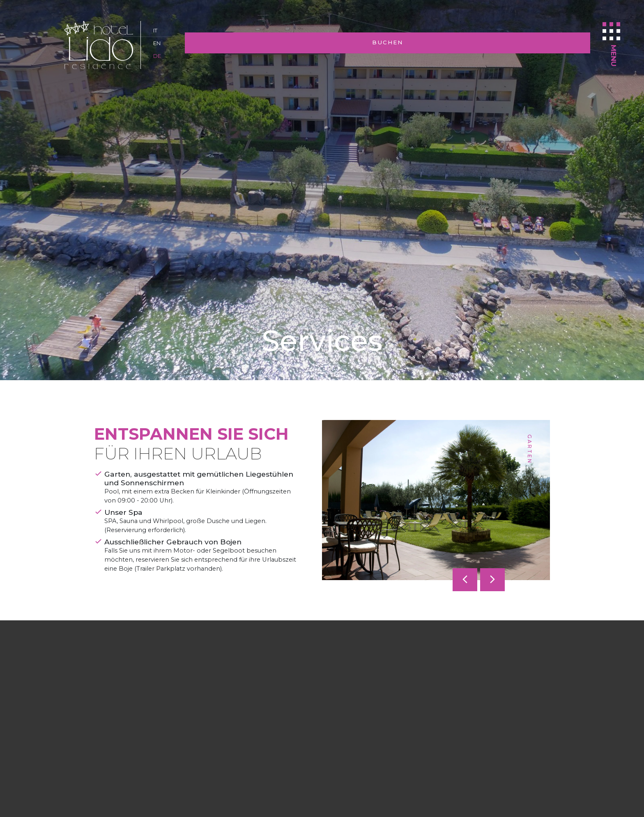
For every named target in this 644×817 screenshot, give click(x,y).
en (158, 43)
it (156, 30)
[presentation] (465, 580)
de (158, 56)
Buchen (531, 43)
